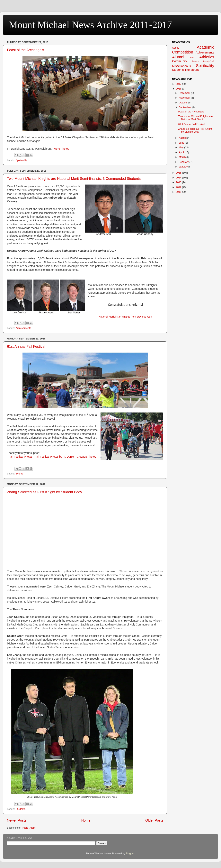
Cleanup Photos (87, 457)
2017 (179, 84)
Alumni (178, 57)
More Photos (62, 149)
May (182, 148)
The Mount (192, 70)
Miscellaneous (181, 66)
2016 (179, 89)
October (184, 103)
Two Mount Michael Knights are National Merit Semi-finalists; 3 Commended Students (74, 179)
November (185, 98)
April (182, 152)
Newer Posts (17, 820)
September (185, 107)
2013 (179, 182)
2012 (179, 187)
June (182, 143)
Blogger (130, 854)
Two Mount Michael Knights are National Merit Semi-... (195, 118)
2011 (179, 192)
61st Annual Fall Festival (26, 347)
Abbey (176, 48)
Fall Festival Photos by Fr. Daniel (55, 457)
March (183, 157)
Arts (192, 58)
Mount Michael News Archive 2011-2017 (90, 25)
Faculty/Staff (209, 61)
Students (21, 809)
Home (86, 820)
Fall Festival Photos (21, 457)
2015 (179, 173)
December (185, 93)
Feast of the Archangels (26, 50)
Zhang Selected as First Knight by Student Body (44, 492)
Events (19, 474)
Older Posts (154, 820)
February (184, 162)
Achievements (23, 328)
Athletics (207, 57)
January (184, 167)
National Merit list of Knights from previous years (125, 317)
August (183, 138)
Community (180, 61)
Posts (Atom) (29, 828)
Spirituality (21, 160)
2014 (179, 178)
